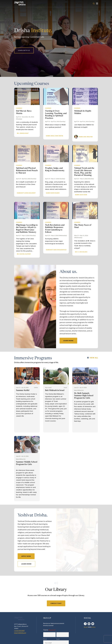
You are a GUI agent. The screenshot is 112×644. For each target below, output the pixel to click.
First (45, 640)
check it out (56, 604)
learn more (68, 341)
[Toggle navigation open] (97, 3)
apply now (26, 556)
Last (58, 640)
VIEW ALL (93, 358)
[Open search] (94, 4)
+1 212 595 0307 (19, 639)
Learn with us (24, 50)
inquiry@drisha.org (20, 641)
